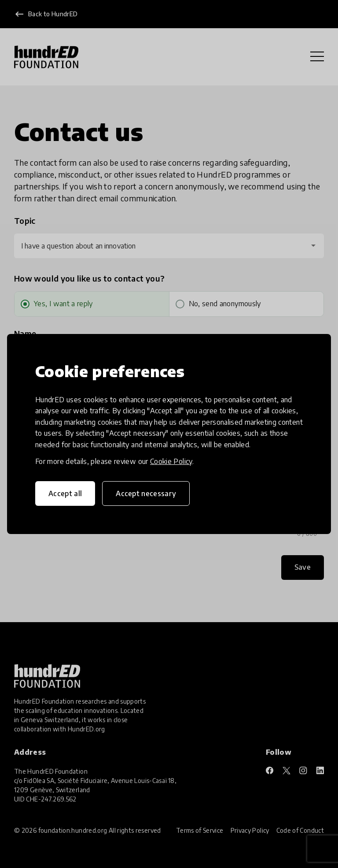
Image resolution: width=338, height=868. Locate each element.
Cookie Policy (171, 461)
